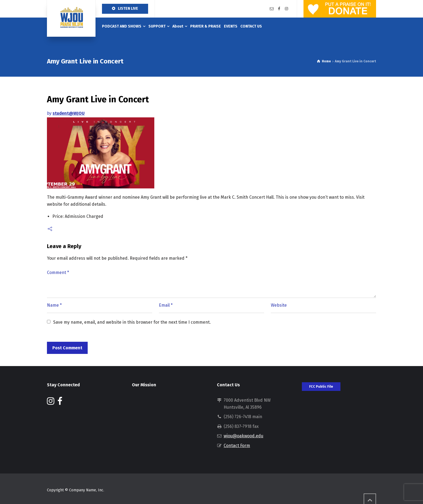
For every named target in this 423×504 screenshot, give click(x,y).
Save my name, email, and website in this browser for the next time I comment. (132, 322)
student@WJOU (69, 113)
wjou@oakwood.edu (243, 436)
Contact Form (237, 446)
